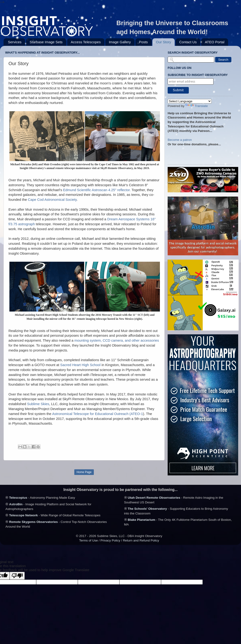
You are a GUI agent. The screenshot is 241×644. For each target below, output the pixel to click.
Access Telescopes (86, 42)
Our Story (163, 42)
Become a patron (180, 140)
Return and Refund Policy (141, 540)
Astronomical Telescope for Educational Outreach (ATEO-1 (98, 414)
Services (15, 42)
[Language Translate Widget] (190, 101)
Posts (143, 42)
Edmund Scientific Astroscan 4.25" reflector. (97, 190)
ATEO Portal (215, 42)
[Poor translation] (17, 576)
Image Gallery (120, 42)
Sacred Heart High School (80, 365)
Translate (197, 106)
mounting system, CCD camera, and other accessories (117, 340)
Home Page (84, 472)
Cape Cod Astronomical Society (52, 200)
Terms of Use (89, 540)
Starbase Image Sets (46, 42)
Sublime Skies (38, 404)
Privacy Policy (110, 540)
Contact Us (188, 42)
